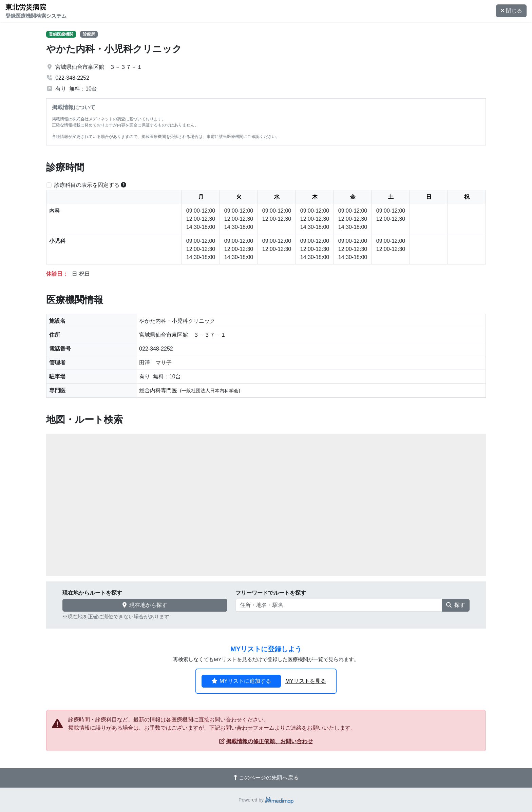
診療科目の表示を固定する (87, 185)
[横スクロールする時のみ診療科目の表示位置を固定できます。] (123, 185)
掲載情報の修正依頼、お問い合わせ (266, 741)
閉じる (511, 11)
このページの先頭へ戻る (266, 778)
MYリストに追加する (241, 681)
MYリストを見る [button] (306, 681)
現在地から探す (145, 605)
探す (456, 605)
